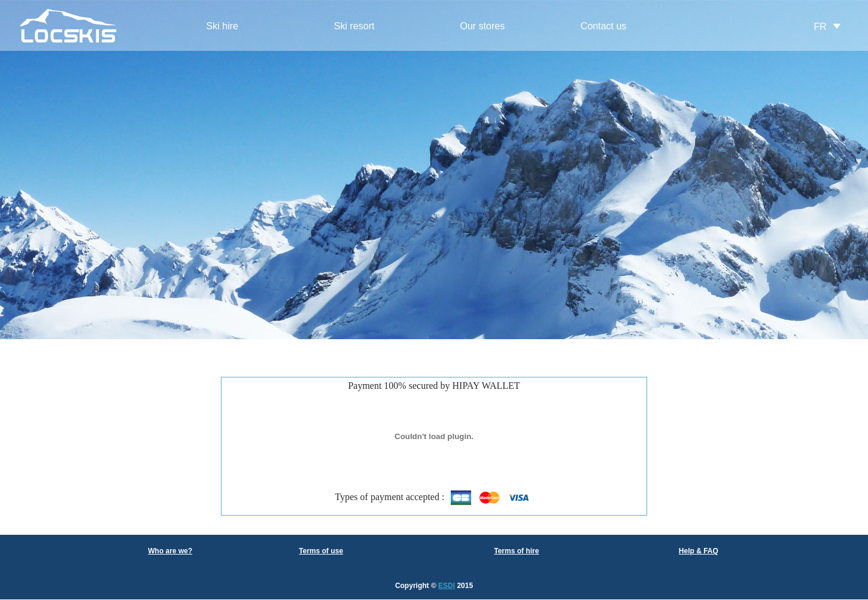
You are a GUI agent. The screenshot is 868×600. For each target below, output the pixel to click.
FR (820, 27)
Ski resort (354, 26)
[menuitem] (222, 27)
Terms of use (321, 551)
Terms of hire (516, 551)
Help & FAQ (699, 551)
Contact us (603, 26)
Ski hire (222, 26)
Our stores (482, 26)
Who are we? (170, 551)
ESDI (447, 586)
